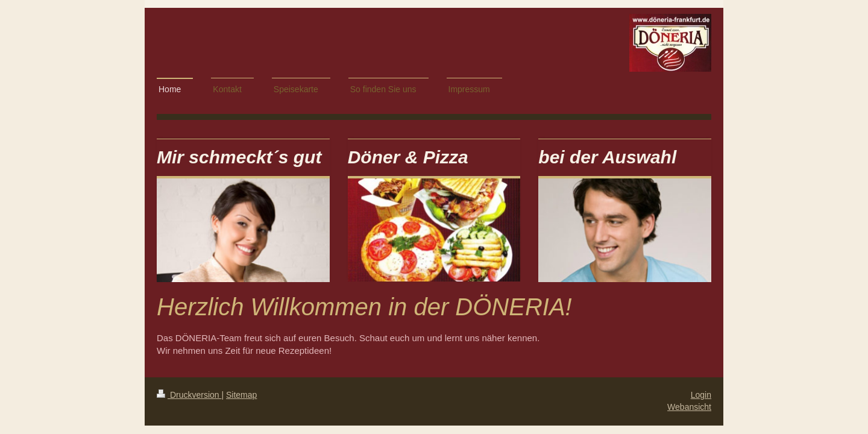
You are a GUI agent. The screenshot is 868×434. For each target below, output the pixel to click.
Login (701, 395)
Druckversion (189, 395)
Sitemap (241, 395)
